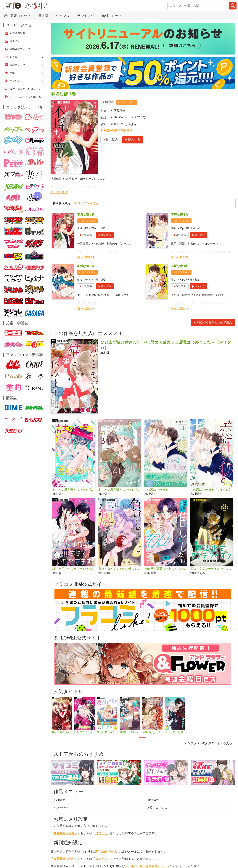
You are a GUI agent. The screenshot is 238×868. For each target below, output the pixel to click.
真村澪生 (119, 110)
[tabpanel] (62, 716)
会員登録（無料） (65, 833)
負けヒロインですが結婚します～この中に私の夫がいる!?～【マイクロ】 (120, 569)
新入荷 (43, 16)
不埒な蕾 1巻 (86, 215)
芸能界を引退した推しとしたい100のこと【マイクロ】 (166, 569)
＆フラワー (141, 117)
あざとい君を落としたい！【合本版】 (120, 490)
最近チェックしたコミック (25, 89)
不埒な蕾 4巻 (180, 266)
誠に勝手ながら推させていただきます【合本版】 (74, 569)
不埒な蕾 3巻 (86, 266)
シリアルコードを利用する (25, 97)
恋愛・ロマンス (157, 808)
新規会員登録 (17, 33)
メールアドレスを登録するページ (147, 866)
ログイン (101, 833)
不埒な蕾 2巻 (180, 215)
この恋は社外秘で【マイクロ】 (211, 490)
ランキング (86, 16)
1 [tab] (143, 738)
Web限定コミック (17, 16)
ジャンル (63, 16)
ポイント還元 (128, 102)
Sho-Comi (120, 117)
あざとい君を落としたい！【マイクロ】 (74, 490)
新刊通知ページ (106, 852)
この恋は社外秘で (156, 490)
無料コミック (112, 16)
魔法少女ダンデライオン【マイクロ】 (212, 569)
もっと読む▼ (59, 192)
